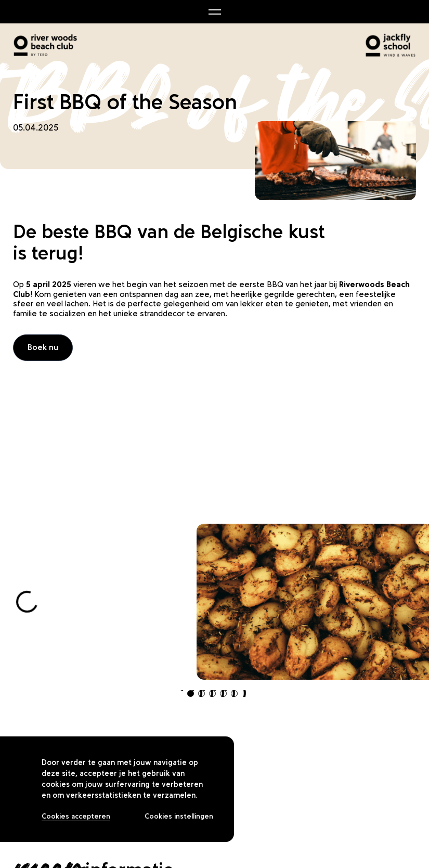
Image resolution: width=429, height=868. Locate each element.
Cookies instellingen (179, 816)
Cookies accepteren (76, 816)
